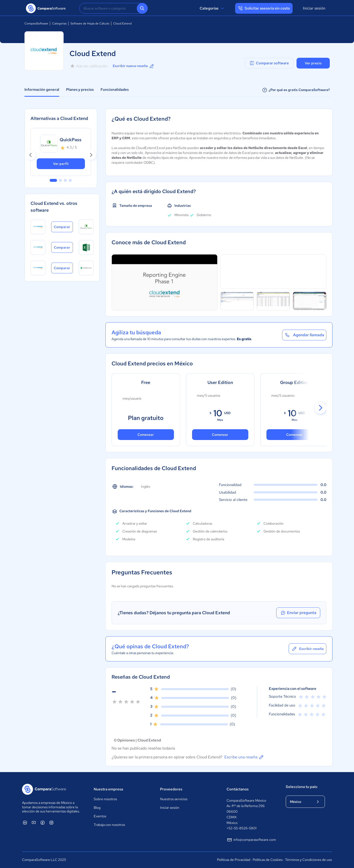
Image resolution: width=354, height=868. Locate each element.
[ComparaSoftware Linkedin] (25, 822)
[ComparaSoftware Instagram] (51, 822)
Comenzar (220, 435)
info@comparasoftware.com (251, 840)
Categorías (212, 8)
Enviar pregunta (298, 613)
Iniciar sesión (314, 8)
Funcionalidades (115, 90)
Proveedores (171, 789)
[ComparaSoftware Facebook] (43, 822)
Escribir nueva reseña (134, 66)
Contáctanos (238, 789)
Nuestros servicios (174, 799)
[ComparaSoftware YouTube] (34, 822)
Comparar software (269, 63)
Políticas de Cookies (268, 860)
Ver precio (313, 63)
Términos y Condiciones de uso (308, 860)
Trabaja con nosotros (109, 825)
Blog (97, 808)
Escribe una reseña (244, 757)
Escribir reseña (308, 649)
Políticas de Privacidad (234, 860)
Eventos (100, 816)
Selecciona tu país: (302, 787)
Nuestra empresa (108, 789)
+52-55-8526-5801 (241, 828)
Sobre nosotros (105, 799)
